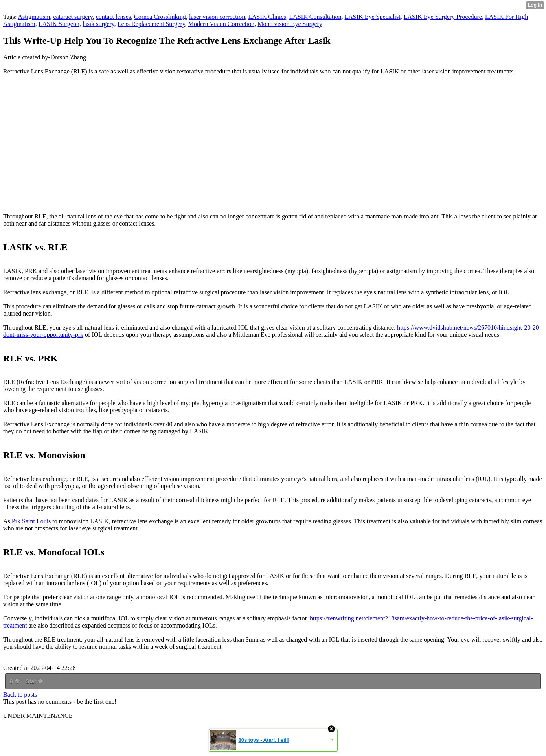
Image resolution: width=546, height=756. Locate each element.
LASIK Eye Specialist (373, 17)
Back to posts (20, 695)
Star (34, 681)
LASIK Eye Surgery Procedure (443, 17)
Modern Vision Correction (222, 24)
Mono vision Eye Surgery (290, 24)
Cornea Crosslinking (160, 17)
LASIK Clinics (267, 17)
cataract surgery (73, 17)
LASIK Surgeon (59, 24)
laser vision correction (217, 17)
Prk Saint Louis (31, 521)
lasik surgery (98, 24)
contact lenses (113, 17)
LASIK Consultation (315, 17)
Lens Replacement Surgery (151, 24)
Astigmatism (34, 17)
